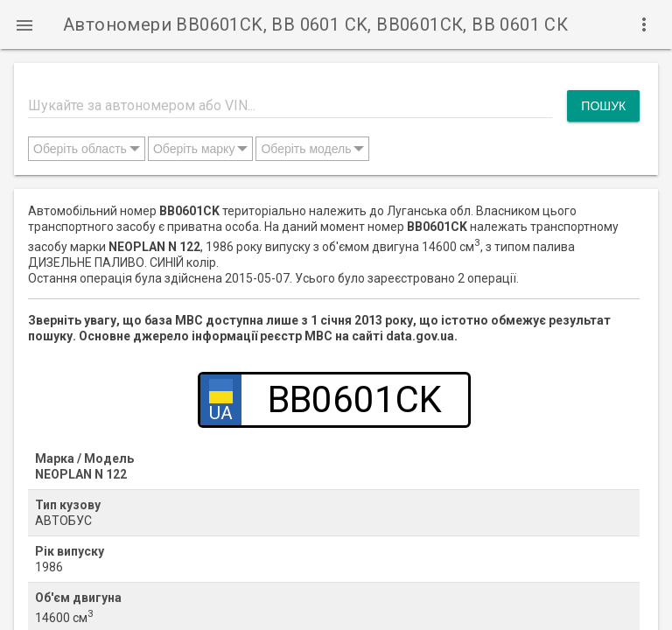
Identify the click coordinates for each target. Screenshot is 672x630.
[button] (24, 24)
